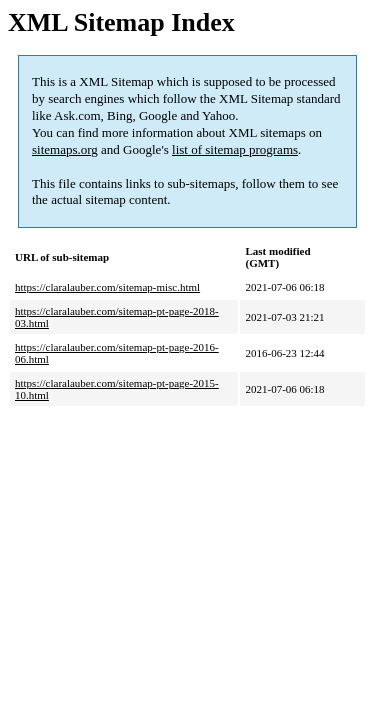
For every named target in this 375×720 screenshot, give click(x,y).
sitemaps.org (65, 149)
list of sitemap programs (235, 149)
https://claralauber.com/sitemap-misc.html (107, 287)
